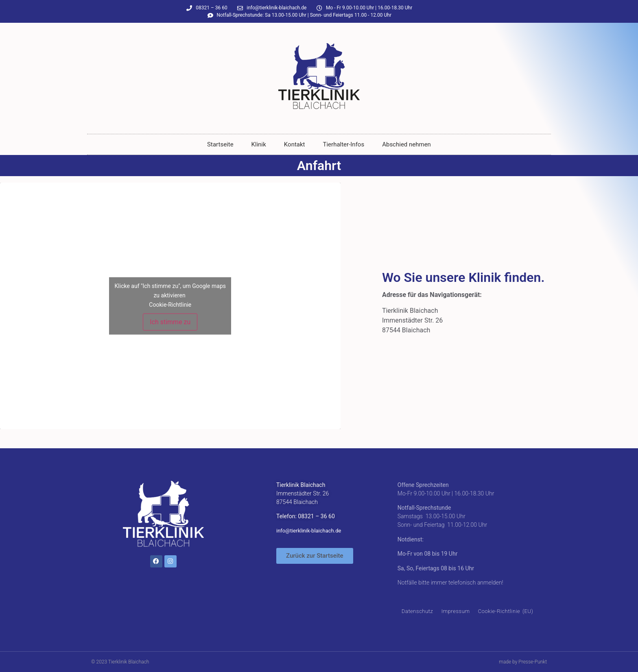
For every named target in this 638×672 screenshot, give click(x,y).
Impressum (455, 611)
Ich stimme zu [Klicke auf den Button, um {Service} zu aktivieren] (170, 322)
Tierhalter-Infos (344, 144)
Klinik (259, 144)
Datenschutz (417, 611)
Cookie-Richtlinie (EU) (506, 611)
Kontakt (295, 144)
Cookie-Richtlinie (170, 305)
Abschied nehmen (406, 144)
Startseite (220, 144)
